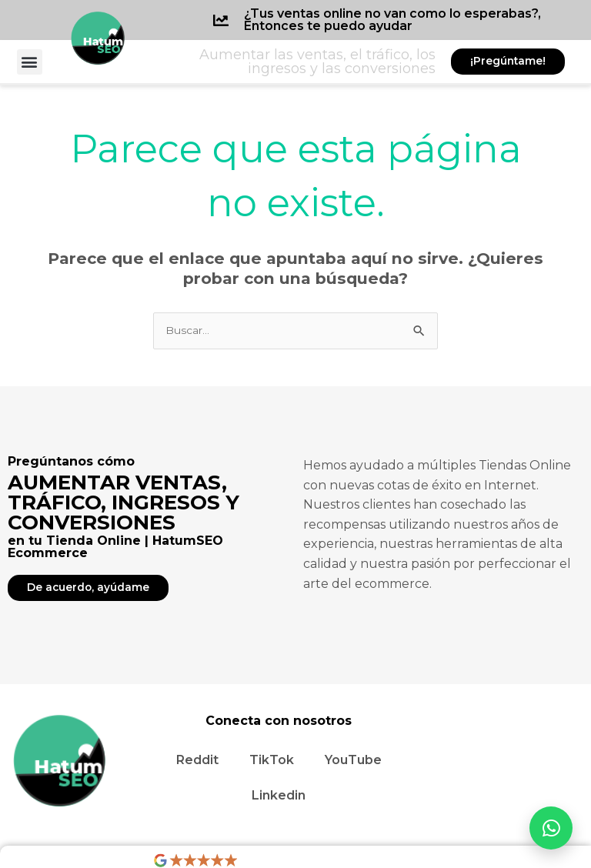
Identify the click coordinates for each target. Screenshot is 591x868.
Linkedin (279, 795)
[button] (30, 62)
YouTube (353, 760)
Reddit (197, 760)
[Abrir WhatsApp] (551, 828)
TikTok (272, 760)
